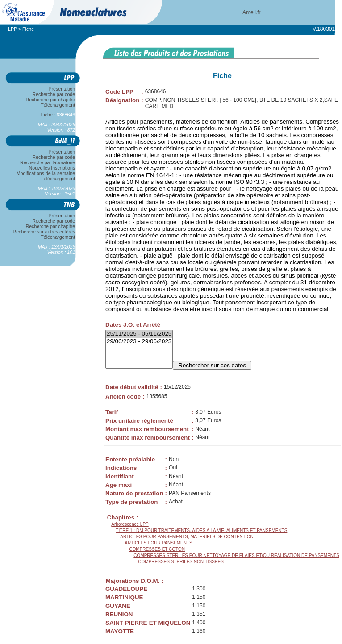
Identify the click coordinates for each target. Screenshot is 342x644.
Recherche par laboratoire (48, 162)
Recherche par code (54, 94)
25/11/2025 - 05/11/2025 (139, 334)
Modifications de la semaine (46, 173)
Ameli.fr (252, 12)
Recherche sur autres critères (44, 232)
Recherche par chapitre (50, 100)
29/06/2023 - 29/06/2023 (139, 342)
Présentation (62, 89)
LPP (13, 29)
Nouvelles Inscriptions (52, 168)
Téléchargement (58, 105)
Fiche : (58, 115)
